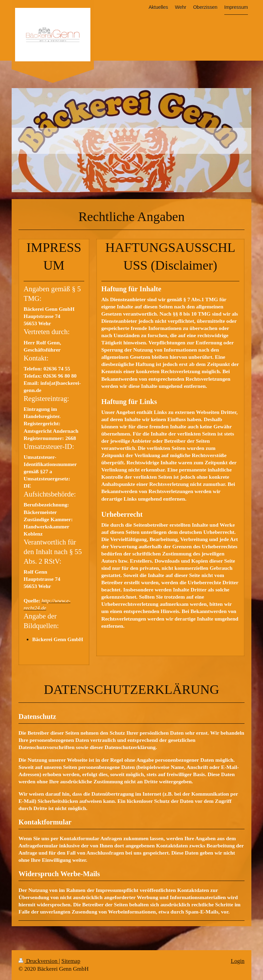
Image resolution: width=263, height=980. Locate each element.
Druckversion (39, 961)
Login (238, 961)
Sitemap (71, 961)
